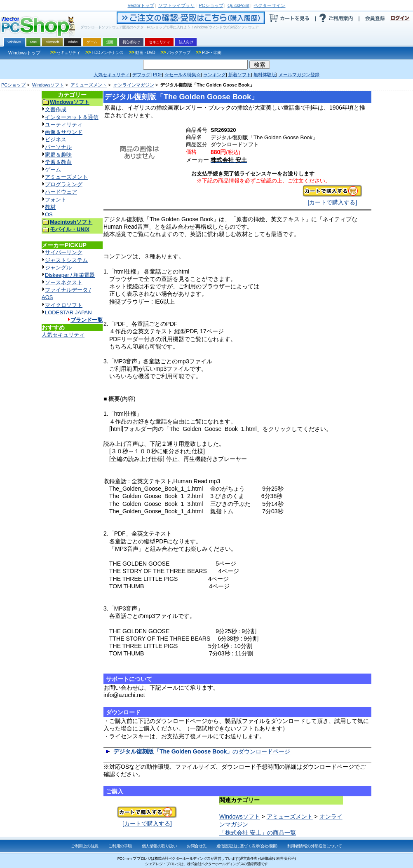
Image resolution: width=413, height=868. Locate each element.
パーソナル (58, 147)
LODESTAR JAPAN (68, 312)
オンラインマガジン (134, 85)
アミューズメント (89, 85)
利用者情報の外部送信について (315, 846)
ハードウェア (61, 192)
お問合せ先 (197, 846)
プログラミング (64, 184)
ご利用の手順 (120, 846)
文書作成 (56, 109)
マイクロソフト (64, 305)
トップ (141, 5)
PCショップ (13, 85)
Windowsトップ (24, 53)
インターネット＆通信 (72, 117)
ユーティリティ (64, 125)
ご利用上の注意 (85, 846)
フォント (56, 200)
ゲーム (53, 170)
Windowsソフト (48, 85)
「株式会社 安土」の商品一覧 (258, 833)
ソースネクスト (64, 282)
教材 (50, 207)
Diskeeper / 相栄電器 (70, 275)
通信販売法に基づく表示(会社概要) (247, 846)
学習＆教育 (58, 162)
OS (49, 214)
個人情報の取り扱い (160, 846)
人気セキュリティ (63, 335)
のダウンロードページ (202, 751)
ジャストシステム (66, 260)
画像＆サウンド (64, 132)
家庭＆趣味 (58, 155)
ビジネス (56, 139)
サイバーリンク (64, 252)
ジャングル (58, 268)
